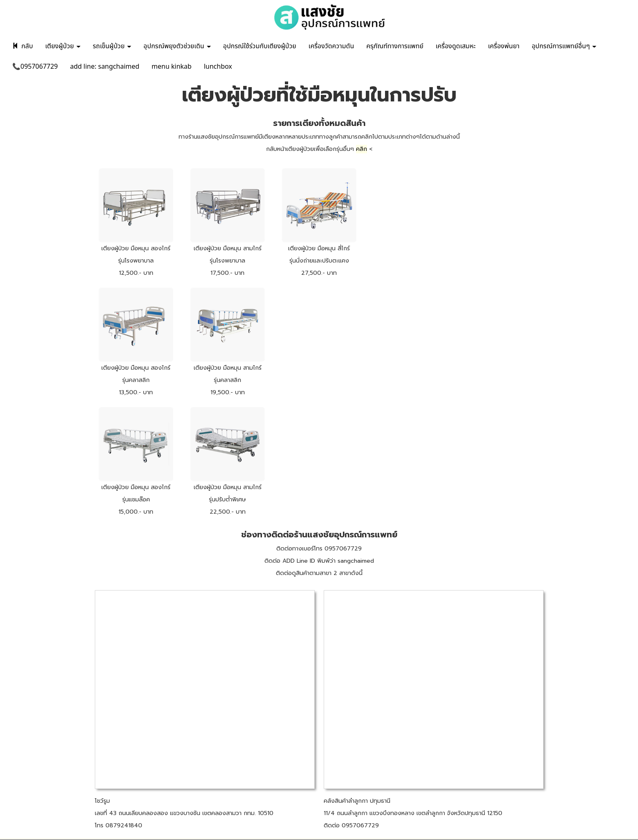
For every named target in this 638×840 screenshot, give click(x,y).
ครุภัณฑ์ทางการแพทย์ (395, 46)
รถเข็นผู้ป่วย (112, 46)
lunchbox (218, 67)
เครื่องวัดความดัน (331, 46)
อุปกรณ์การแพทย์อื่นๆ (564, 46)
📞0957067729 (35, 67)
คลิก (362, 149)
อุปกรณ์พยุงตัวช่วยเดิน (177, 46)
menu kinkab (172, 67)
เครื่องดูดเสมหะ (456, 46)
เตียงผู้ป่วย (63, 46)
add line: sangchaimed (105, 67)
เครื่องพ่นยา (504, 46)
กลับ (23, 46)
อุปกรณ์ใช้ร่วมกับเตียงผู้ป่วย (260, 46)
